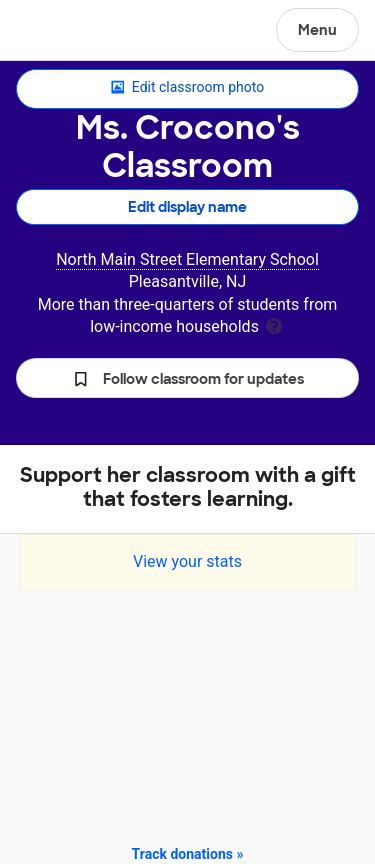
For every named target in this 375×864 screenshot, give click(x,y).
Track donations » (188, 854)
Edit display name (187, 207)
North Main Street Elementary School (187, 259)
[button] (187, 378)
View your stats (187, 561)
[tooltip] (274, 324)
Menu (317, 30)
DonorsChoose (63, 32)
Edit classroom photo (187, 88)
